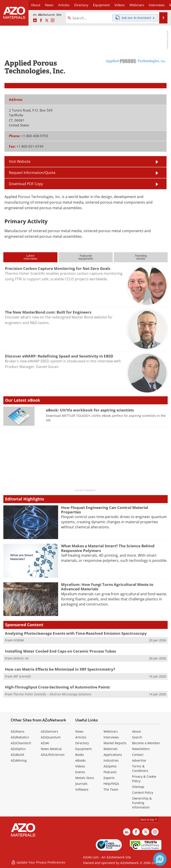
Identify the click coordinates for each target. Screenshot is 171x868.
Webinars (111, 731)
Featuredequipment (86, 257)
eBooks (80, 760)
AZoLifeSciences (53, 755)
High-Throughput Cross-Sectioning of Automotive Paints (57, 687)
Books (80, 755)
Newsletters (141, 749)
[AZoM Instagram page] (53, 21)
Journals (81, 784)
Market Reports (115, 743)
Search (137, 737)
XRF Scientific (22, 676)
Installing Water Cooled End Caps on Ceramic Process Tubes (60, 651)
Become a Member (146, 743)
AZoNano (17, 731)
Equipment (83, 749)
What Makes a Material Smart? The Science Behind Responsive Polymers (108, 548)
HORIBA (18, 640)
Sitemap (138, 787)
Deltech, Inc (21, 658)
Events (80, 772)
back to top (149, 819)
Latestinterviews (30, 257)
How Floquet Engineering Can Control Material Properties (105, 510)
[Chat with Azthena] (160, 859)
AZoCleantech (21, 743)
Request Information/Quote (32, 173)
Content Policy (143, 793)
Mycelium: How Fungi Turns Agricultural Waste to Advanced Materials (107, 587)
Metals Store (85, 778)
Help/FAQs (111, 784)
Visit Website (20, 161)
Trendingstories (141, 257)
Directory (81, 5)
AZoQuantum (51, 737)
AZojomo (110, 766)
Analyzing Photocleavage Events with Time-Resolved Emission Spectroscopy (76, 633)
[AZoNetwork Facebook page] (41, 21)
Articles (81, 737)
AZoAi (45, 743)
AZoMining (19, 760)
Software (82, 789)
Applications (113, 755)
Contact (138, 755)
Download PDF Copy (26, 184)
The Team (111, 789)
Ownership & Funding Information (142, 803)
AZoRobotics (20, 737)
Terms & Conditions (140, 768)
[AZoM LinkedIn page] (35, 21)
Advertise (139, 760)
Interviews (111, 737)
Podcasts (110, 772)
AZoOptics (18, 749)
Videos (80, 766)
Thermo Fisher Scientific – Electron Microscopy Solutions (52, 694)
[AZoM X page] (47, 21)
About (136, 731)
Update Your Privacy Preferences (38, 862)
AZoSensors (49, 731)
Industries (111, 760)
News (79, 731)
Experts (109, 778)
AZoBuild (17, 755)
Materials (111, 749)
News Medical (51, 749)
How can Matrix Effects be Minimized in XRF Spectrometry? (60, 669)
